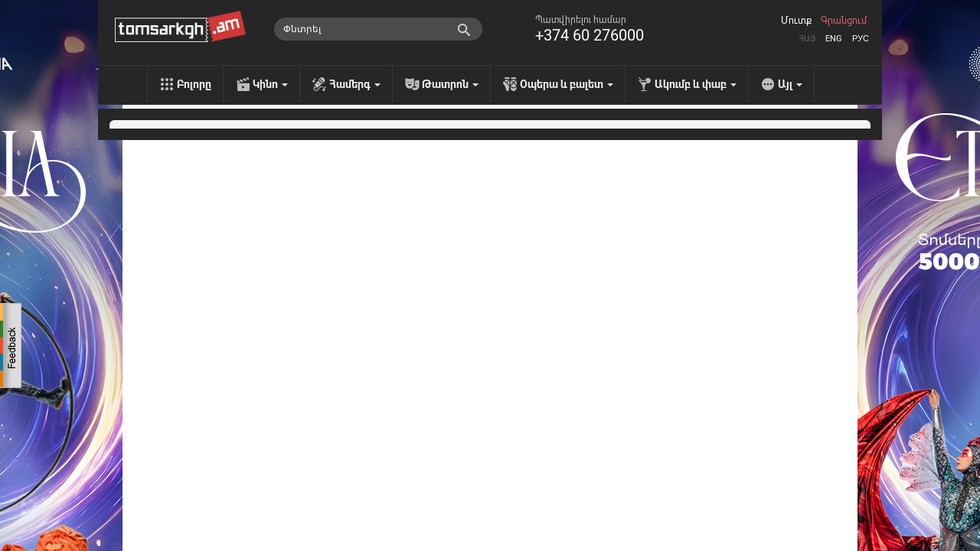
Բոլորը (194, 84)
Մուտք (796, 21)
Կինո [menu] (270, 84)
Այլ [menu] (790, 84)
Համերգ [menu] (355, 84)
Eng (834, 39)
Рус (861, 39)
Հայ (807, 39)
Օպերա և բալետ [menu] (567, 84)
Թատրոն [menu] (450, 84)
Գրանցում (844, 21)
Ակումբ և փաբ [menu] (696, 84)
